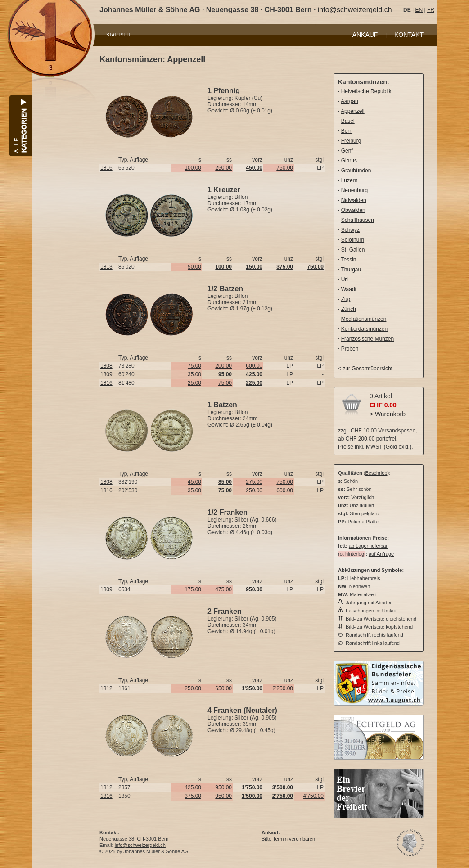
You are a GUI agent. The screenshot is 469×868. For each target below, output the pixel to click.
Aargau (349, 101)
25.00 (194, 383)
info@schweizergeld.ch (355, 10)
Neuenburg (354, 190)
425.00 (193, 787)
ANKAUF (365, 35)
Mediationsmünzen (364, 319)
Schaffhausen (358, 220)
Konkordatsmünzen (364, 329)
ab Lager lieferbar (368, 546)
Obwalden (353, 210)
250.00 (223, 168)
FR (431, 10)
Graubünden (356, 171)
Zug (346, 299)
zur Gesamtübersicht (368, 369)
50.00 (194, 267)
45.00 (194, 482)
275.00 (254, 482)
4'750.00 (313, 796)
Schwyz (350, 230)
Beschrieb (377, 473)
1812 (106, 688)
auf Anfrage (381, 554)
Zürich (349, 309)
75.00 (194, 366)
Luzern (349, 180)
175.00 (193, 589)
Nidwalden (354, 200)
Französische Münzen (368, 339)
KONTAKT (409, 35)
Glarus (349, 161)
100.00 (193, 168)
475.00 (223, 589)
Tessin (348, 260)
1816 (106, 168)
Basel (348, 121)
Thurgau (351, 270)
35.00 (194, 374)
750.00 (285, 168)
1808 (106, 366)
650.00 (223, 688)
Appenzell (353, 111)
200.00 (223, 366)
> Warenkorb (388, 414)
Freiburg (351, 141)
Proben (350, 349)
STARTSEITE (120, 35)
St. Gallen (353, 250)
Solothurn (353, 240)
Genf (347, 151)
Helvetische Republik (366, 91)
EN (419, 10)
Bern (347, 131)
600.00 (254, 366)
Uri (345, 279)
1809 (106, 374)
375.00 (193, 796)
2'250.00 (283, 688)
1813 (106, 267)
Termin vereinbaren (294, 839)
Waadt (349, 289)
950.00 (223, 787)
